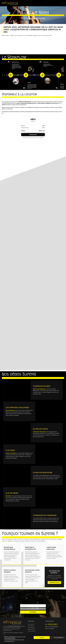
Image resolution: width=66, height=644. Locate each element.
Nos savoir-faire (31, 624)
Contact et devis (32, 631)
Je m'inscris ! (33, 612)
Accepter (42, 638)
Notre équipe (31, 626)
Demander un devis (54, 582)
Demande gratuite (33, 135)
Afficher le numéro (52, 624)
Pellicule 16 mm (31, 629)
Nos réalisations (31, 628)
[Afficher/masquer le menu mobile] (64, 3)
